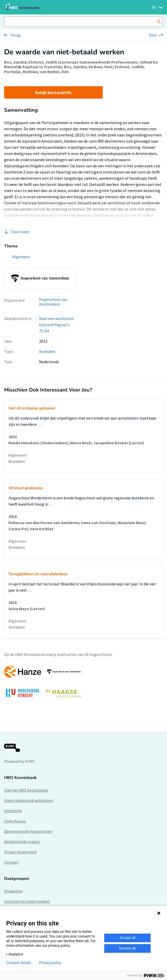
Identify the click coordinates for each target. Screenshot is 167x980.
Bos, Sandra (15, 62)
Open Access (15, 821)
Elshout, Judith (129, 67)
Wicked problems (26, 488)
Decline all (127, 948)
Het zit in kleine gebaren (32, 408)
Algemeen (17, 455)
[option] (83, 684)
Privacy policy (50, 963)
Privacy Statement (21, 852)
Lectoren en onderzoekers (27, 901)
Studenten (13, 891)
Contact (11, 862)
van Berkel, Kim (54, 72)
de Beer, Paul (100, 67)
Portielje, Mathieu (21, 72)
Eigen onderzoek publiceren (29, 800)
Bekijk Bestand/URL (54, 92)
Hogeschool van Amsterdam (53, 302)
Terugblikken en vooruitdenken (38, 574)
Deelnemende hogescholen (28, 831)
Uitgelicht (13, 811)
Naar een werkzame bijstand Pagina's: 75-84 (56, 325)
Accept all (127, 938)
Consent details (19, 963)
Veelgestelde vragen (22, 842)
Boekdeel (47, 351)
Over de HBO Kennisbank (26, 790)
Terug (15, 35)
